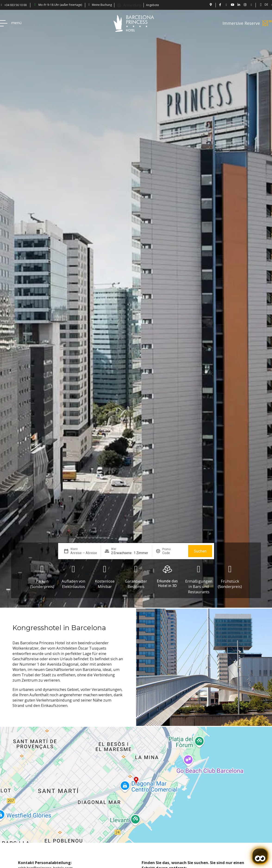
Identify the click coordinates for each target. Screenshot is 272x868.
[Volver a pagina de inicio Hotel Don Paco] (134, 23)
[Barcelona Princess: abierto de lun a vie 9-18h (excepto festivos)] (35, 5)
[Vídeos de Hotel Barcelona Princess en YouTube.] (233, 5)
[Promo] (173, 553)
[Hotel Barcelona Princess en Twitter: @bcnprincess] (226, 5)
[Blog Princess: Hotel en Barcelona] (251, 5)
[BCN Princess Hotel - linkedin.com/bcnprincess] (239, 5)
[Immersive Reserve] (267, 23)
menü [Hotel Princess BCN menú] (16, 23)
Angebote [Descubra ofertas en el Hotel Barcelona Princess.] (153, 5)
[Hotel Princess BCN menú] (4, 23)
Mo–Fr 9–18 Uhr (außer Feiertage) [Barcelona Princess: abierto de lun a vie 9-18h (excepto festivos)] (60, 5)
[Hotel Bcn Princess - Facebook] (220, 5)
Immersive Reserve (241, 23)
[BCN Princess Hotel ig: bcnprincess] (245, 5)
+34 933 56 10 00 (16, 5)
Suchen (200, 551)
